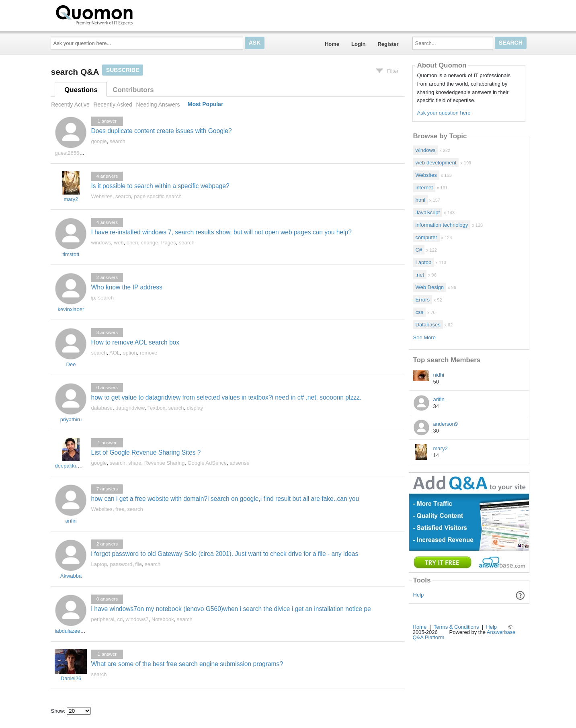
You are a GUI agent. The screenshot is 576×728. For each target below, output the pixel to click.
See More (424, 337)
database (102, 408)
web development (436, 163)
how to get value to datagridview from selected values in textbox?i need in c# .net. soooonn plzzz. (226, 397)
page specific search (158, 196)
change (150, 243)
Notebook (163, 619)
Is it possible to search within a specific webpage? (160, 186)
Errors (423, 300)
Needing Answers (158, 105)
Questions (81, 90)
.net (420, 275)
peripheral (102, 619)
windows (101, 243)
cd (120, 619)
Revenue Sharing (164, 463)
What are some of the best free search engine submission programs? (187, 664)
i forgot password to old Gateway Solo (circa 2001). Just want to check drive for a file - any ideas (224, 554)
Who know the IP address (126, 287)
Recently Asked (113, 105)
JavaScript (428, 212)
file (138, 564)
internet (424, 188)
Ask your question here (444, 113)
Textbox (157, 408)
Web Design (430, 287)
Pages (169, 243)
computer (426, 237)
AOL (115, 353)
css (420, 312)
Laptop (99, 564)
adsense (239, 463)
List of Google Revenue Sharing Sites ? (146, 452)
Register (388, 44)
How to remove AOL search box (135, 342)
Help (419, 595)
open (132, 243)
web (119, 243)
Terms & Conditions (456, 627)
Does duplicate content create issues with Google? (161, 131)
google (99, 141)
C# (419, 250)
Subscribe (123, 70)
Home (332, 44)
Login (358, 44)
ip (93, 298)
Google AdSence (207, 463)
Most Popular (206, 105)
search (118, 141)
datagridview (130, 408)
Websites (101, 196)
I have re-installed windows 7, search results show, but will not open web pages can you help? (221, 232)
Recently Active (70, 105)
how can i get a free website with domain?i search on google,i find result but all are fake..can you (225, 499)
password (121, 564)
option (130, 353)
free (120, 509)
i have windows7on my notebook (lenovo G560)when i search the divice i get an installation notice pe (231, 609)
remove (149, 353)
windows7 (137, 619)
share (135, 463)
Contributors (133, 90)
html (421, 200)
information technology (442, 225)
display (195, 408)
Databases (428, 325)
